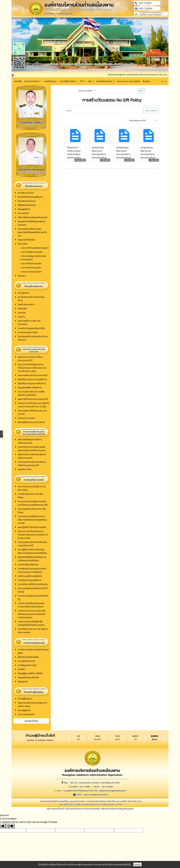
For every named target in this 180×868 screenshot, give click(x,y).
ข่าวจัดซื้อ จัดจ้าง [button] (68, 81)
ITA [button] (82, 81)
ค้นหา (141, 91)
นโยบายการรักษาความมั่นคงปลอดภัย (82, 809)
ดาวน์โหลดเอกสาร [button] (105, 81)
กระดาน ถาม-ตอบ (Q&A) (129, 81)
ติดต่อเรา (147, 81)
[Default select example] (143, 120)
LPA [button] (90, 81)
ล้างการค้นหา (151, 111)
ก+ (162, 81)
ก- (166, 82)
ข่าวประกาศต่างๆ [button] (32, 81)
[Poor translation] (10, 826)
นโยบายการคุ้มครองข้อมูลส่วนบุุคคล (117, 809)
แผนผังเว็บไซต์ (31, 721)
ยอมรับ (138, 864)
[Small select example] (88, 91)
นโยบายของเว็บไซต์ (55, 809)
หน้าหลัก (18, 81)
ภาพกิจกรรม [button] (50, 81)
